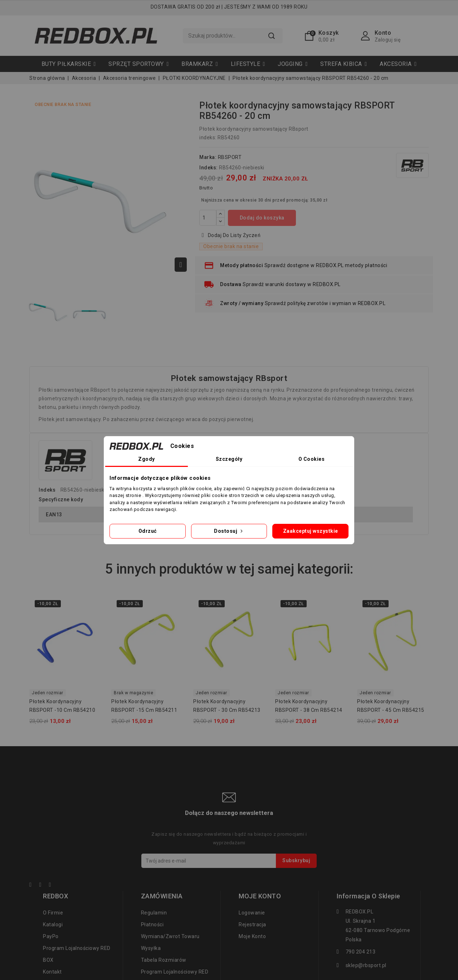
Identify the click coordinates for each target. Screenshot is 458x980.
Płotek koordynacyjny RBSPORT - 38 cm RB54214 (309, 706)
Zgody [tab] (147, 459)
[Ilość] (208, 218)
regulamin (154, 913)
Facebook (34, 886)
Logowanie (252, 913)
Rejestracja (252, 925)
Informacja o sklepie (369, 896)
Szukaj (272, 36)
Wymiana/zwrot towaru (170, 936)
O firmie (53, 913)
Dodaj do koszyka (262, 218)
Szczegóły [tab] (229, 459)
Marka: (208, 157)
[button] (138, 64)
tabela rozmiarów (164, 960)
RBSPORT (230, 157)
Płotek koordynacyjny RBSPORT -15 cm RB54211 (144, 706)
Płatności (152, 925)
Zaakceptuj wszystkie (311, 531)
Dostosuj (229, 531)
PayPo (51, 936)
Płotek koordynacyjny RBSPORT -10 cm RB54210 (62, 706)
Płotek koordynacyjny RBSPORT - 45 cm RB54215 (391, 706)
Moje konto (252, 936)
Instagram (53, 886)
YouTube (44, 886)
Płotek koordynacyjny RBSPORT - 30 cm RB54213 (227, 706)
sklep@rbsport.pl (366, 965)
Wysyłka (151, 948)
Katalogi (53, 925)
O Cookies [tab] (312, 459)
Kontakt (52, 972)
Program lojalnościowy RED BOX (77, 954)
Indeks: (209, 168)
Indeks (47, 490)
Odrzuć (148, 531)
